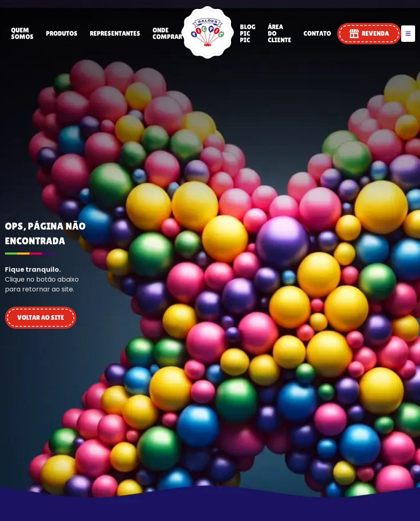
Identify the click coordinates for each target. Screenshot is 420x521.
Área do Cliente (280, 33)
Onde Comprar (167, 33)
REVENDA (369, 34)
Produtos (62, 33)
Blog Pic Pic (248, 33)
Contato (317, 33)
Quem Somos (22, 33)
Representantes (115, 33)
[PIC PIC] (208, 56)
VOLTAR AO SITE (41, 317)
